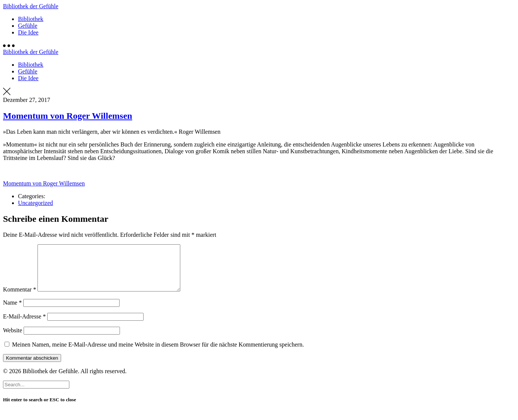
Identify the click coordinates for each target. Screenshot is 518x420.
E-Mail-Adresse (24, 325)
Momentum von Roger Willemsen (68, 116)
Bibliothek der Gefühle (31, 6)
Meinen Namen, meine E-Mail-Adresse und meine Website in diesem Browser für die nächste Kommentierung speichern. (158, 353)
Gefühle (28, 26)
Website (13, 339)
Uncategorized (35, 203)
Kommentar (19, 298)
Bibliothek (31, 19)
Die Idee (28, 32)
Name (12, 312)
